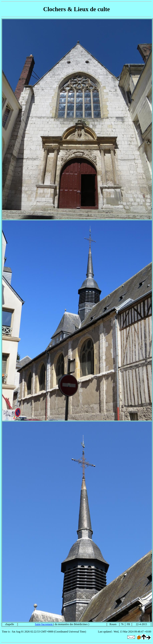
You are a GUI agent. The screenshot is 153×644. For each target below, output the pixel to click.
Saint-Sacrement (44, 624)
